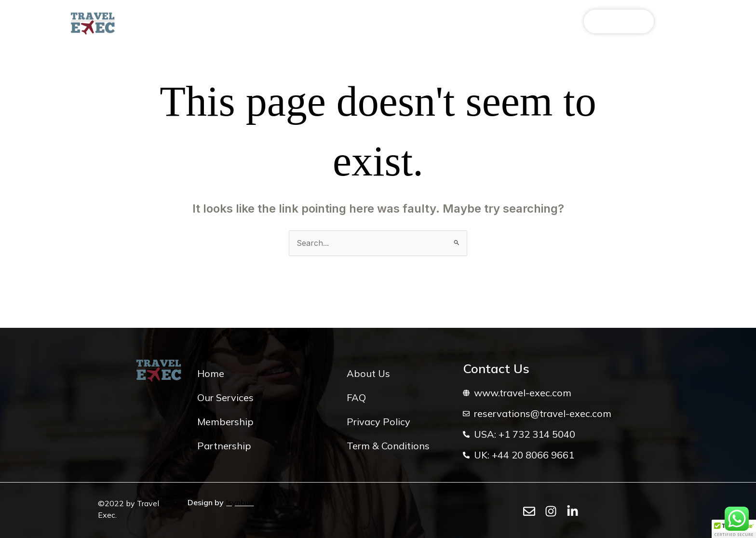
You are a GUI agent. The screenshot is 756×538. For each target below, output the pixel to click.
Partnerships (374, 22)
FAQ (422, 22)
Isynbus (240, 502)
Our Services (217, 22)
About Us (160, 22)
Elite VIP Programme (295, 22)
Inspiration (465, 22)
